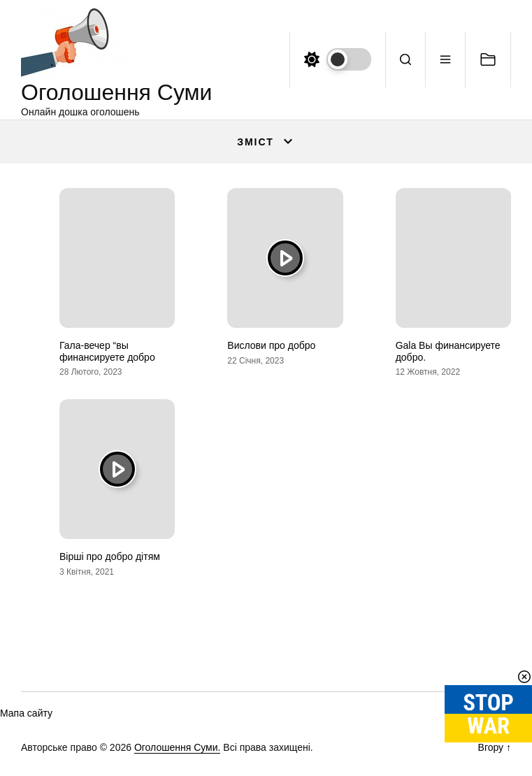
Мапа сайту (26, 713)
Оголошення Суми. (178, 747)
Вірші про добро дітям (110, 556)
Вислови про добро (271, 345)
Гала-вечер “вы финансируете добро (107, 351)
